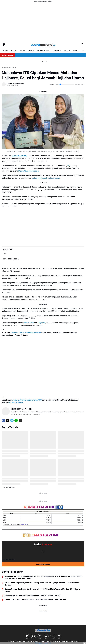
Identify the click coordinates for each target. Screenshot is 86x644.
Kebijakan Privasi (46, 641)
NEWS (5, 50)
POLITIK (14, 50)
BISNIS (23, 50)
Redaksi (18, 641)
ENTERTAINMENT (44, 50)
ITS (68, 166)
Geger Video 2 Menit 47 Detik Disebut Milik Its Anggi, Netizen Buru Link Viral (36, 599)
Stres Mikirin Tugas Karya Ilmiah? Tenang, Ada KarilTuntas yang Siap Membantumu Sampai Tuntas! (42, 584)
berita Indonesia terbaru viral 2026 (27, 400)
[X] (8, 420)
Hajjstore (41, 323)
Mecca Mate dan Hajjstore (29, 171)
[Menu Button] (4, 44)
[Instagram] (33, 636)
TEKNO (76, 50)
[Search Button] (82, 44)
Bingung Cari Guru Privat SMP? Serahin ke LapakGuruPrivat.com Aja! (33, 595)
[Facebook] (3, 420)
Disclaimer (57, 641)
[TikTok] (53, 636)
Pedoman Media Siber (30, 641)
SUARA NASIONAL (19, 156)
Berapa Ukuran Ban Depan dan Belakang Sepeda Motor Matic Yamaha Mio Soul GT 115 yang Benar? (43, 590)
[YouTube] (46, 636)
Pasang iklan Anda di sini (43, 643)
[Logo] (43, 630)
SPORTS (31, 50)
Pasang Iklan (74, 641)
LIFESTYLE (57, 50)
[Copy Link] (20, 420)
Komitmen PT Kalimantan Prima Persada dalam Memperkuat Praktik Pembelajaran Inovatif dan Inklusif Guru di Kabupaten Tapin (44, 578)
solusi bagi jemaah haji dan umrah (46, 178)
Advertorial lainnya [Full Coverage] (43, 564)
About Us (11, 641)
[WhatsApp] (16, 420)
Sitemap (65, 641)
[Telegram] (12, 420)
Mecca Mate (29, 323)
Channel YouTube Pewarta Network (26, 332)
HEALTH (67, 50)
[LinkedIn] (59, 636)
